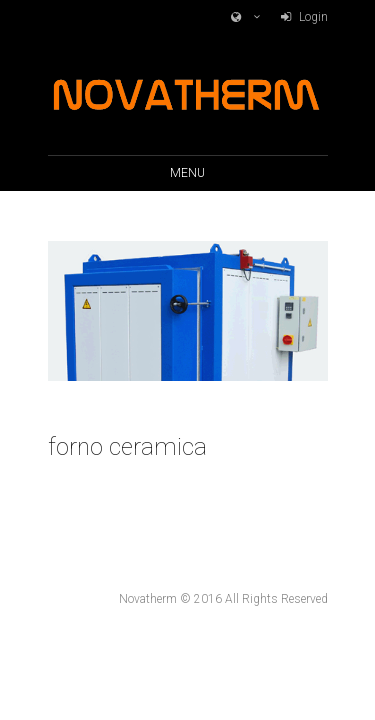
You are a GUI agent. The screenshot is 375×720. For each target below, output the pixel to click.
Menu (187, 173)
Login (313, 17)
